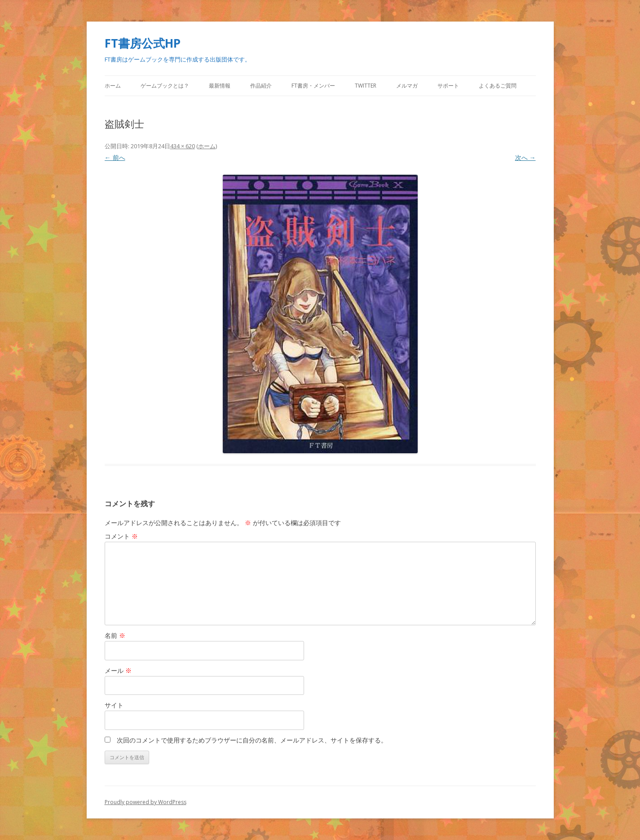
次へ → (525, 157)
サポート (448, 86)
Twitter (366, 86)
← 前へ (115, 157)
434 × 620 (183, 146)
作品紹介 (261, 86)
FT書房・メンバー (313, 86)
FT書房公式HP (143, 43)
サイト (114, 705)
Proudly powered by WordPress (146, 802)
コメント (121, 536)
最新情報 (220, 86)
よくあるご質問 (498, 86)
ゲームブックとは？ (165, 86)
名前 (115, 635)
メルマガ (407, 86)
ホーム (113, 86)
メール (118, 670)
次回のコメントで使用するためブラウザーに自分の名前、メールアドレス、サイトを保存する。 (252, 740)
